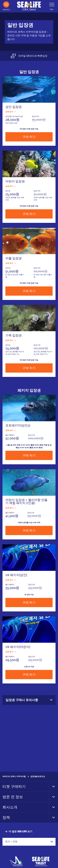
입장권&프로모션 (38, 776)
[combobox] (29, 842)
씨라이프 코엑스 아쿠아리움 (14, 776)
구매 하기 (29, 137)
